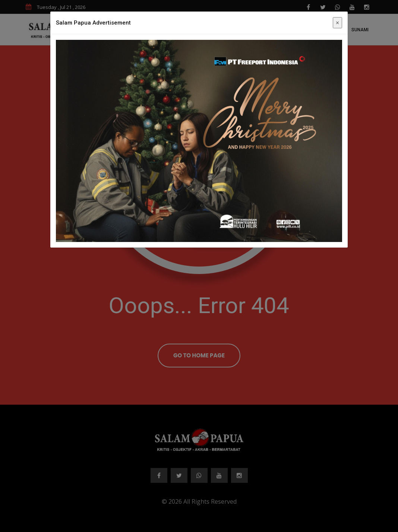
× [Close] (337, 23)
